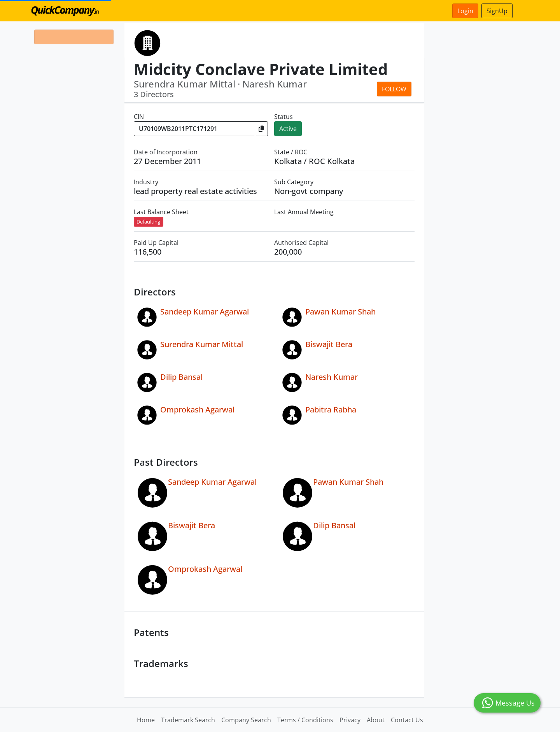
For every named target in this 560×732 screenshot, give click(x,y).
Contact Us (407, 720)
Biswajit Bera (329, 344)
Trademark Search (188, 720)
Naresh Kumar (332, 377)
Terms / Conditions (305, 720)
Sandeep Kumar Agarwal (205, 312)
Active (288, 129)
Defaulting (148, 222)
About (376, 720)
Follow (394, 89)
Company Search (246, 720)
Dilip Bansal (181, 377)
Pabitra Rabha (331, 410)
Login (465, 11)
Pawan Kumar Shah (340, 312)
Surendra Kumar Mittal (202, 344)
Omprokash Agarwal (197, 410)
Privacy (350, 720)
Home (146, 720)
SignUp (497, 11)
